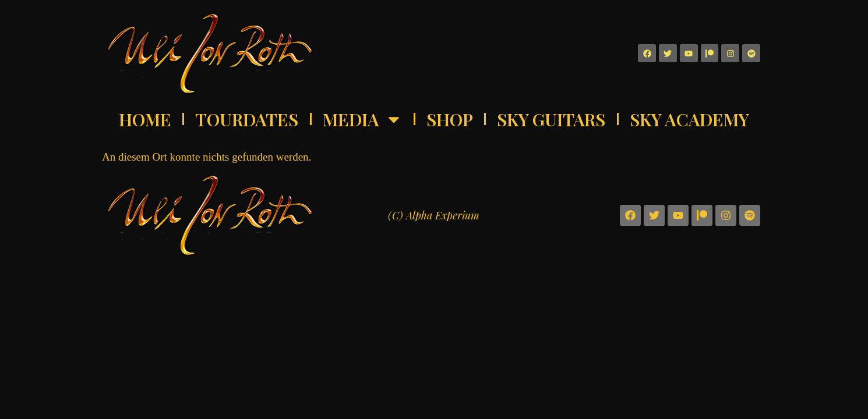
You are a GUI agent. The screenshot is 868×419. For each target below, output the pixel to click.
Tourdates (247, 119)
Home (145, 119)
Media (363, 119)
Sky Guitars (551, 119)
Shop (450, 119)
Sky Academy (689, 119)
